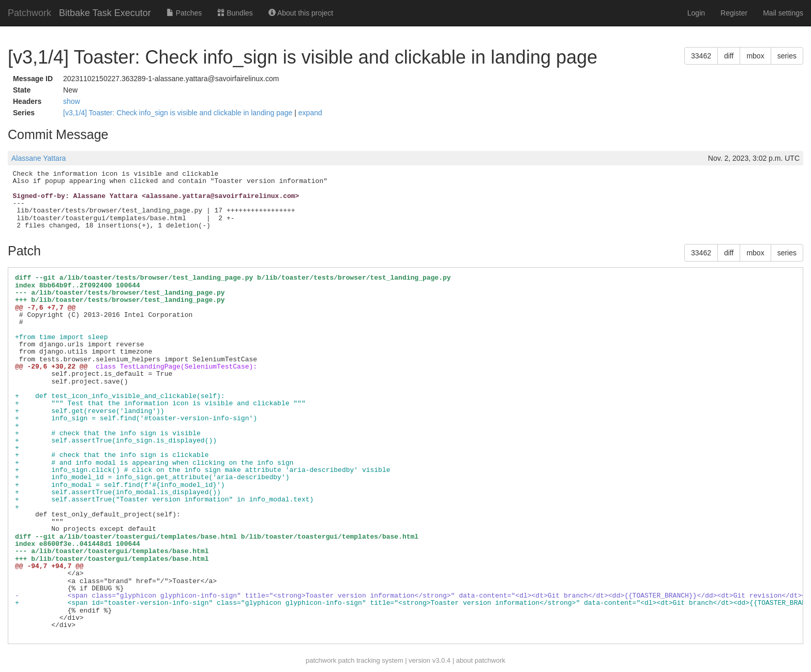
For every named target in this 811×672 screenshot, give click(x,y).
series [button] (787, 56)
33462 (701, 56)
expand (310, 113)
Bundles (235, 13)
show (72, 101)
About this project (301, 13)
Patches (184, 13)
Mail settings (783, 13)
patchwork (321, 660)
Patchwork (29, 13)
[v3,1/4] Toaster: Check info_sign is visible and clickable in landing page (179, 113)
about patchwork (481, 660)
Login (696, 13)
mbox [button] (755, 56)
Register (734, 13)
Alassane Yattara (39, 158)
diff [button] (729, 56)
